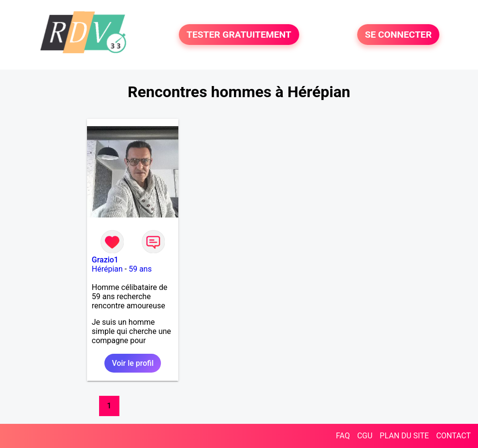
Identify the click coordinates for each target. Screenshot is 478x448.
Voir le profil (132, 363)
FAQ (343, 436)
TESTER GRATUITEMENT (239, 35)
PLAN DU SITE (405, 436)
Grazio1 (105, 260)
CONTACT (453, 436)
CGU (365, 436)
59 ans (140, 269)
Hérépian (107, 269)
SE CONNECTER (398, 35)
